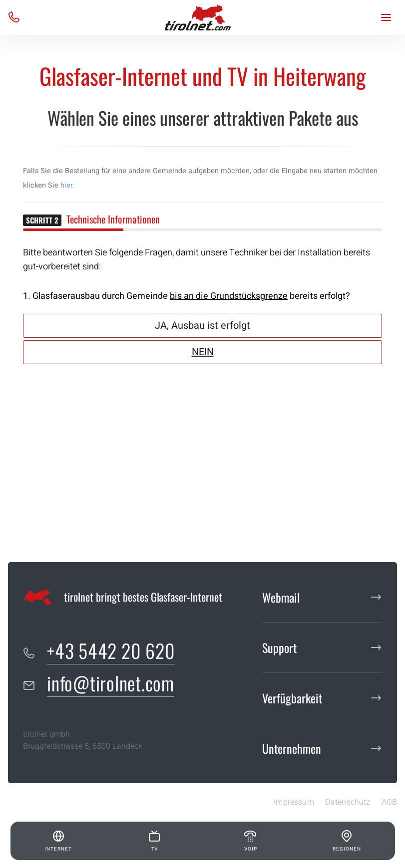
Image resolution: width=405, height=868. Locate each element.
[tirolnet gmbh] (198, 17)
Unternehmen (292, 748)
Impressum (294, 802)
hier (66, 185)
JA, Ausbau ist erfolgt (202, 325)
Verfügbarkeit (292, 698)
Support (279, 648)
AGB (389, 802)
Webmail (281, 597)
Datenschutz (348, 802)
